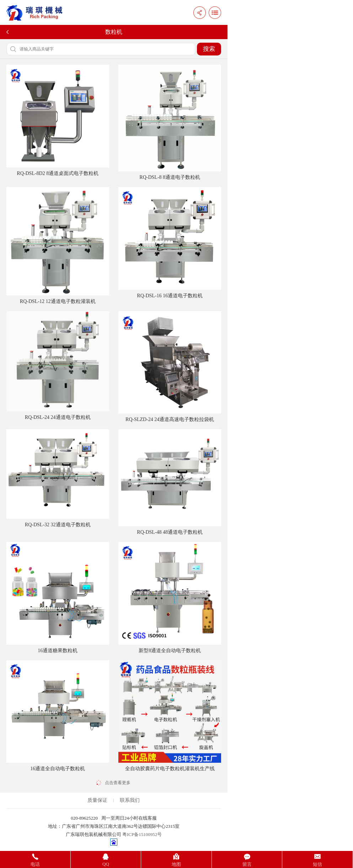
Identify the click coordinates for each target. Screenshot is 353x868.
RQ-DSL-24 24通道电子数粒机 (58, 366)
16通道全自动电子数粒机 (58, 716)
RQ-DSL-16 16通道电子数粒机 (170, 243)
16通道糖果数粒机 (58, 598)
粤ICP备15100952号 (142, 834)
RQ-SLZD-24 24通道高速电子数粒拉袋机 (170, 367)
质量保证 (97, 800)
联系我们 (130, 800)
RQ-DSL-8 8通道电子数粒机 (170, 122)
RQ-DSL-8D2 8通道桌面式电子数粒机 (58, 120)
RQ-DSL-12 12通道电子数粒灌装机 (58, 246)
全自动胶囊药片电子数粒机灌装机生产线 (170, 716)
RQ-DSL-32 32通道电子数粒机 (58, 478)
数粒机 (114, 32)
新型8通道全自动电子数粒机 (170, 598)
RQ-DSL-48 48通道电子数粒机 (170, 482)
